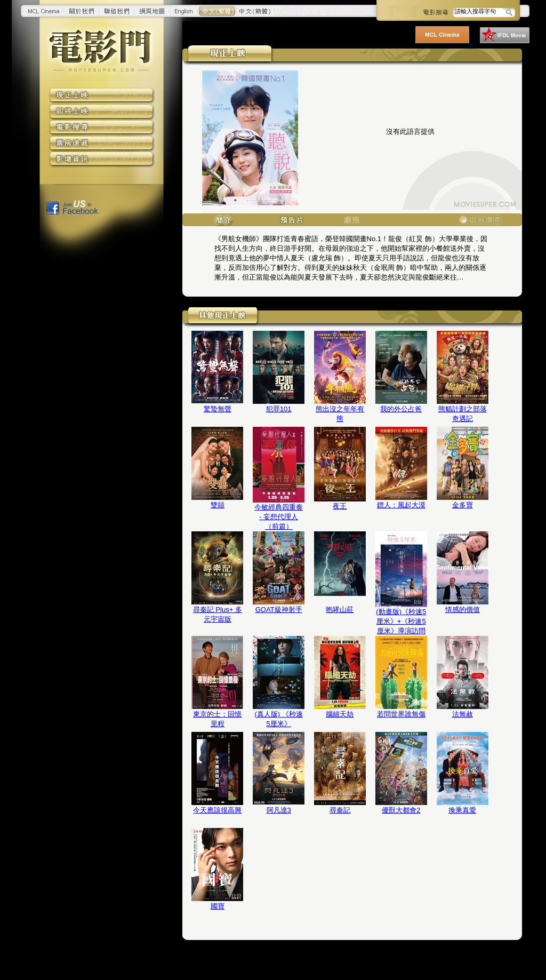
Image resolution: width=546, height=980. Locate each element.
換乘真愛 (462, 810)
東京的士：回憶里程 (217, 719)
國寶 (218, 906)
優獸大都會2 (401, 810)
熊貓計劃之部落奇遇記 (463, 414)
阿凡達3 (279, 810)
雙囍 (218, 505)
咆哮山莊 (340, 609)
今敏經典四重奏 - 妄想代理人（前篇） (279, 517)
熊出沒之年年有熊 (340, 414)
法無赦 (463, 714)
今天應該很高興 (217, 810)
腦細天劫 (340, 714)
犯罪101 (279, 409)
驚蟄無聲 (218, 409)
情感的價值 (463, 609)
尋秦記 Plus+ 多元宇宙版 (218, 614)
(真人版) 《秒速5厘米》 (278, 719)
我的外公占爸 (401, 409)
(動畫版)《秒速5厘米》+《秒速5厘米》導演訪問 (401, 621)
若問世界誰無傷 (401, 714)
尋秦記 (340, 810)
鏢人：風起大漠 (401, 505)
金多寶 (463, 505)
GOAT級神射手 (279, 609)
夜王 (340, 506)
